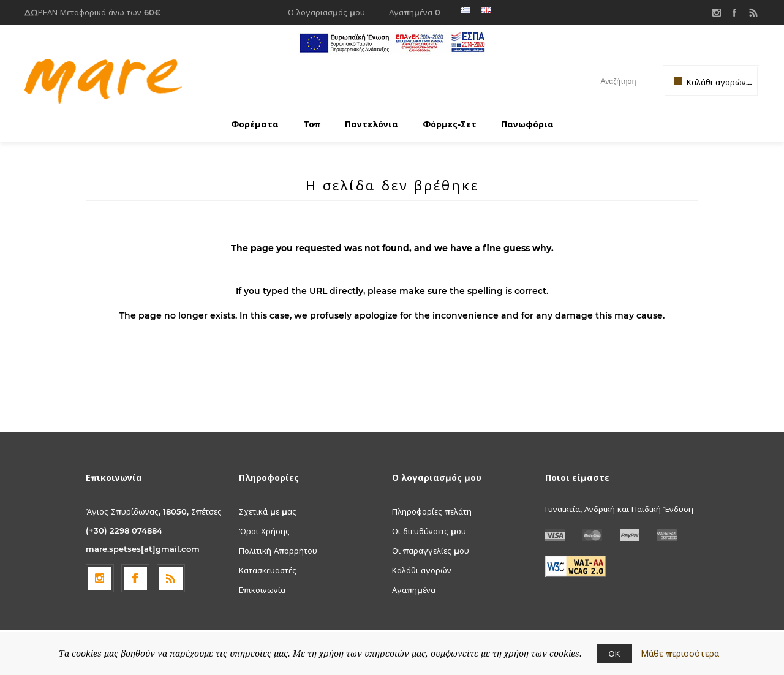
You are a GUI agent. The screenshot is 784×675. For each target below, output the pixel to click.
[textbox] (607, 81)
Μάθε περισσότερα (680, 654)
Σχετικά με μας (268, 511)
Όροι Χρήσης (264, 531)
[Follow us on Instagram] (100, 578)
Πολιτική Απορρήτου (278, 551)
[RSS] (171, 578)
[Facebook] (135, 578)
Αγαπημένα (414, 590)
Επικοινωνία (262, 590)
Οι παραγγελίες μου (431, 551)
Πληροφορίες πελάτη (432, 511)
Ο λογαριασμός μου (326, 12)
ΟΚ (615, 654)
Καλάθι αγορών (422, 570)
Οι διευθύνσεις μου (429, 531)
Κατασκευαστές (268, 570)
